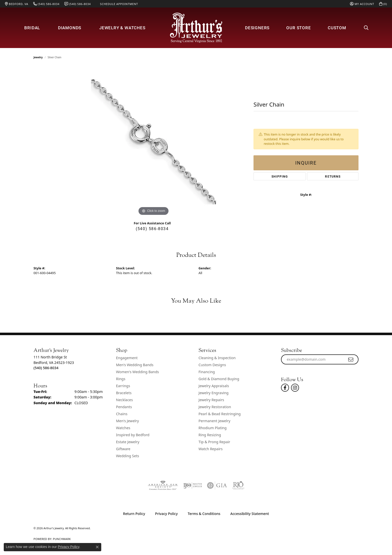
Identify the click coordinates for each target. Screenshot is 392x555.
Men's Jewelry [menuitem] (127, 421)
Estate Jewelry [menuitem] (128, 442)
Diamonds (70, 28)
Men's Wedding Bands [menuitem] (135, 365)
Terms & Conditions (204, 514)
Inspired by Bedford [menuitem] (133, 435)
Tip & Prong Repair (214, 442)
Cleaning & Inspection (217, 358)
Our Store (298, 28)
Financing (207, 372)
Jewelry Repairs (211, 400)
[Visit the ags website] (163, 485)
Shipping (280, 176)
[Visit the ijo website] (193, 485)
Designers (257, 28)
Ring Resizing (210, 435)
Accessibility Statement (250, 514)
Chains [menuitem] (122, 414)
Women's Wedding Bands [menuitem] (137, 372)
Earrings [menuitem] (123, 386)
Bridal (32, 28)
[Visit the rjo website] (238, 485)
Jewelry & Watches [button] (122, 28)
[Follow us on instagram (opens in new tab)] (295, 388)
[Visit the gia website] (217, 485)
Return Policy (134, 514)
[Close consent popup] (97, 547)
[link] (17, 4)
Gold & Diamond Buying (219, 379)
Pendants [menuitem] (124, 407)
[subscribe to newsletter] (351, 359)
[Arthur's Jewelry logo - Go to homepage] (196, 28)
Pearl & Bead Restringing (220, 414)
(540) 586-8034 (152, 228)
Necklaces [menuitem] (124, 400)
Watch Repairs (210, 449)
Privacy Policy (166, 514)
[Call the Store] (46, 368)
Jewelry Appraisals (214, 386)
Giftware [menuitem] (123, 449)
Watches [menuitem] (123, 428)
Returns (333, 176)
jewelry (38, 57)
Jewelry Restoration (215, 407)
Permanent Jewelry (214, 421)
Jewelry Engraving (213, 393)
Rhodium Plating (212, 428)
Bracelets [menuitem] (124, 393)
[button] (362, 4)
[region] (153, 142)
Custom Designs (212, 365)
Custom (337, 28)
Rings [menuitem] (121, 379)
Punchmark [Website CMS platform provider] (62, 539)
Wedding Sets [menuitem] (127, 456)
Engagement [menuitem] (127, 358)
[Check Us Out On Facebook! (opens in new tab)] (285, 388)
